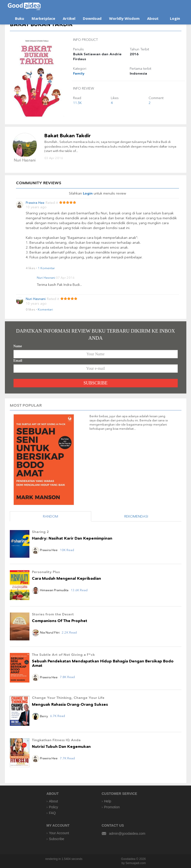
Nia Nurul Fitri (46, 632)
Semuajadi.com (136, 863)
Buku (19, 18)
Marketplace (43, 18)
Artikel (69, 18)
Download (92, 18)
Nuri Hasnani (46, 278)
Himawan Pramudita (50, 590)
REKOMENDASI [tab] (136, 516)
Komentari (45, 309)
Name (18, 346)
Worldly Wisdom (124, 18)
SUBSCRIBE (95, 383)
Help (108, 801)
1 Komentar (46, 268)
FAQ (52, 813)
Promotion (112, 807)
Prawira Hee (35, 203)
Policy (54, 807)
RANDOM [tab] (51, 516)
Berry (40, 716)
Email (18, 361)
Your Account (59, 833)
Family (79, 73)
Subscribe (57, 839)
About (153, 18)
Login (175, 18)
